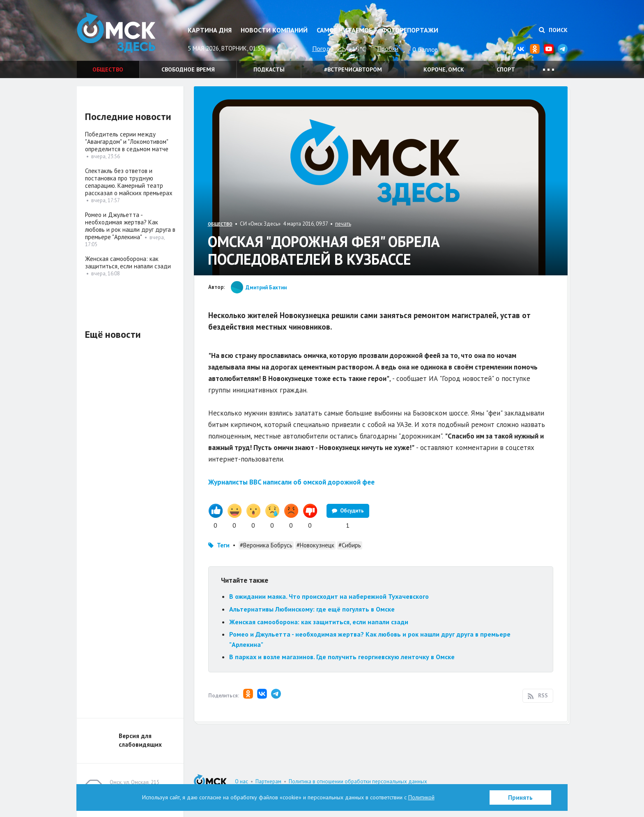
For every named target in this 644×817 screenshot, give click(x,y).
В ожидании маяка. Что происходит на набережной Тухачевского (329, 596)
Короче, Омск (444, 69)
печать (343, 224)
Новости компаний (274, 30)
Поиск (553, 30)
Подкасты (269, 69)
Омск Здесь (118, 33)
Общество (108, 69)
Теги (223, 545)
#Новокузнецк (315, 545)
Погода (323, 48)
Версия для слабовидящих (140, 740)
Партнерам (268, 781)
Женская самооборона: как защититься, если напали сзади (319, 622)
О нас (241, 781)
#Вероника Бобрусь (266, 545)
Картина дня (210, 30)
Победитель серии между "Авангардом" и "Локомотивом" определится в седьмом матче (127, 142)
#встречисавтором (353, 69)
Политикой (421, 797)
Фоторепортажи (410, 30)
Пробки (388, 48)
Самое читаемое (344, 30)
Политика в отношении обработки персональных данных (358, 781)
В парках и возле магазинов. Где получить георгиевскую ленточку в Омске (342, 657)
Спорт (506, 69)
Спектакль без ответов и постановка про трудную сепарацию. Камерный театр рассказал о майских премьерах (129, 182)
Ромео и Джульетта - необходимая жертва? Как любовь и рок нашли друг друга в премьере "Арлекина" (130, 226)
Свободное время (188, 69)
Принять (520, 797)
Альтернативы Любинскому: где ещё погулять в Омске (312, 609)
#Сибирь (350, 545)
